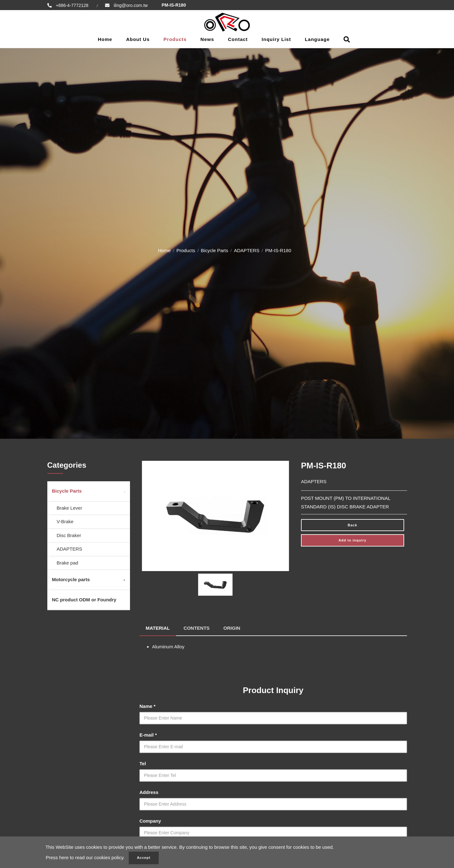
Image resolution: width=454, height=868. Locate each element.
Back (352, 525)
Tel (143, 763)
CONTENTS (197, 628)
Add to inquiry (353, 540)
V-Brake (65, 521)
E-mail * (148, 735)
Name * (147, 706)
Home (105, 39)
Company (150, 821)
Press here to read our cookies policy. (85, 858)
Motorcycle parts (71, 579)
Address (149, 792)
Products (175, 39)
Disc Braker (69, 535)
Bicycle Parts (215, 250)
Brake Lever (70, 508)
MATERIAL (158, 628)
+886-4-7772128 (72, 5)
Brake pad (68, 563)
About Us (138, 39)
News (207, 39)
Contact (238, 39)
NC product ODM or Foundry (84, 600)
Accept (144, 858)
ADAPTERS (247, 250)
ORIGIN (232, 628)
